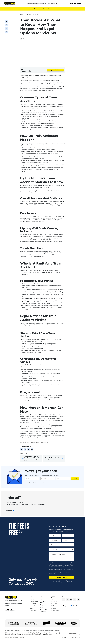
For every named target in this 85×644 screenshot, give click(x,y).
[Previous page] (31, 463)
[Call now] (75, 4)
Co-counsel (54, 613)
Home (22, 15)
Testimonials (44, 616)
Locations (36, 4)
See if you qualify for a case (55, 75)
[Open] (57, 4)
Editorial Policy (55, 615)
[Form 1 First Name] (55, 540)
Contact (53, 4)
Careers (32, 613)
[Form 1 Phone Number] (55, 545)
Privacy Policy (41, 487)
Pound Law (54, 608)
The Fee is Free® (43, 607)
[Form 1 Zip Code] (68, 545)
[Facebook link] (67, 604)
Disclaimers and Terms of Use (74, 642)
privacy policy (53, 578)
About (49, 4)
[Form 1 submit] (62, 582)
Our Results (30, 4)
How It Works (34, 611)
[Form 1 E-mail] (62, 549)
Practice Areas (42, 4)
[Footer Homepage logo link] (15, 602)
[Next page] (54, 463)
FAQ (42, 612)
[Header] (10, 3)
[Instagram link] (75, 604)
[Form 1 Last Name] (68, 540)
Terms (66, 577)
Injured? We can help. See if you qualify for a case (42, 9)
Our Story (43, 604)
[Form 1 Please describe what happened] (62, 561)
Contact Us (33, 615)
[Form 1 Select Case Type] (62, 554)
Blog (26, 15)
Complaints (54, 606)
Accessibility (54, 604)
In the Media (44, 614)
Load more (9, 515)
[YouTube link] (71, 604)
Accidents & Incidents (33, 15)
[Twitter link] (64, 604)
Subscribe (75, 483)
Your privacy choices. (73, 638)
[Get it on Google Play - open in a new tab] (75, 610)
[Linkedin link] (78, 604)
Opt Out (53, 611)
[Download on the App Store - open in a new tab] (66, 610)
